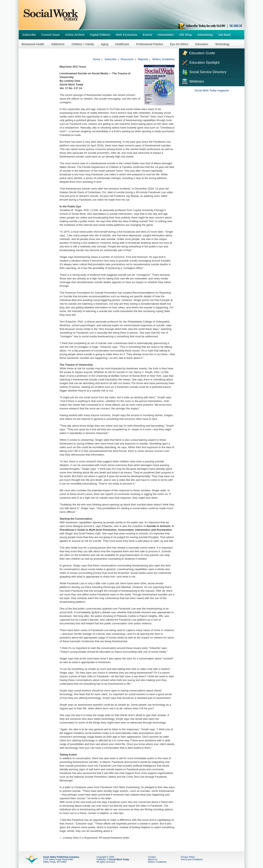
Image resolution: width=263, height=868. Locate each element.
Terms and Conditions (192, 859)
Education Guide (198, 53)
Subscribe (29, 35)
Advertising (205, 35)
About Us (153, 859)
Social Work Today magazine (212, 90)
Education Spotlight (200, 62)
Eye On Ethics (179, 44)
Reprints (143, 59)
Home (97, 59)
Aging (105, 44)
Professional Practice (150, 44)
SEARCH (236, 26)
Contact (152, 857)
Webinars (193, 81)
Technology (222, 44)
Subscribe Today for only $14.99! (201, 26)
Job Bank (224, 35)
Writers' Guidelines (164, 59)
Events (148, 35)
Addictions (58, 44)
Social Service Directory (204, 72)
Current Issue (51, 35)
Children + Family (83, 44)
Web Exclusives (127, 35)
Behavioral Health (33, 44)
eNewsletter (166, 35)
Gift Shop (186, 35)
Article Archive (75, 35)
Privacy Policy (188, 857)
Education (202, 44)
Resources (127, 59)
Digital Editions (100, 35)
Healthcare (122, 44)
